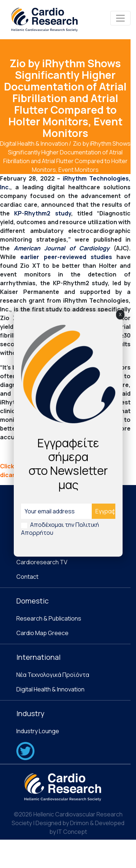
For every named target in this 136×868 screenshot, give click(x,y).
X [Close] (120, 314)
